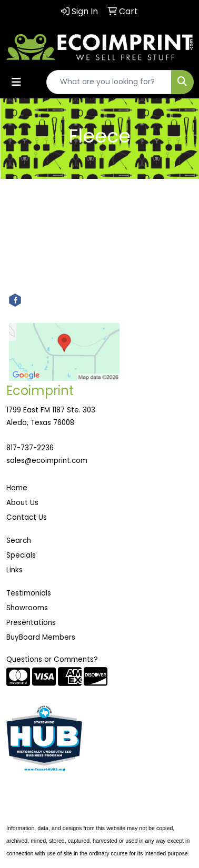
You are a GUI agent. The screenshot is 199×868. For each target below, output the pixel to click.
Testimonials (29, 593)
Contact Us (27, 517)
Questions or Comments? (52, 659)
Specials (21, 555)
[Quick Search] (109, 82)
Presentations (31, 623)
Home (17, 488)
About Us (22, 503)
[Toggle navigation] (16, 82)
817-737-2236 (30, 448)
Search (19, 541)
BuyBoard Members (41, 637)
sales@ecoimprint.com (47, 461)
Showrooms (27, 608)
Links (14, 570)
